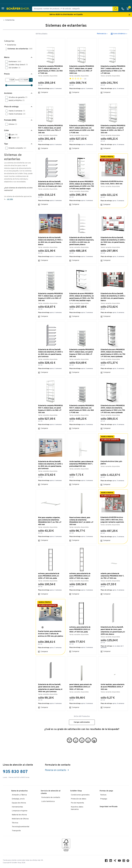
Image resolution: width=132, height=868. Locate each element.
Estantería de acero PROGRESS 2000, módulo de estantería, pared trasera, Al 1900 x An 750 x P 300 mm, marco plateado (113, 409)
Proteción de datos (79, 799)
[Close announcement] (129, 15)
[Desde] (8, 80)
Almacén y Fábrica (19, 795)
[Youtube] (119, 861)
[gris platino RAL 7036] (43, 627)
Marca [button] (7, 57)
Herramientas (17, 807)
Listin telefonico (48, 801)
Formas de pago (106, 791)
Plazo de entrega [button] (11, 107)
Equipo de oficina (19, 803)
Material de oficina (19, 815)
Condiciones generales (80, 795)
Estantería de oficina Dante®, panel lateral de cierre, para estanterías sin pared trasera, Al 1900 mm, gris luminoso (50, 688)
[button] (3, 9)
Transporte (16, 831)
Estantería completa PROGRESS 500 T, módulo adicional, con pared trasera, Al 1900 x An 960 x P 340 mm (82, 409)
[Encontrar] (115, 9)
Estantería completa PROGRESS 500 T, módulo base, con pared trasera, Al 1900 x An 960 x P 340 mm (82, 353)
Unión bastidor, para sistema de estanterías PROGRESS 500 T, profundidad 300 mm (81, 464)
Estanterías (10, 20)
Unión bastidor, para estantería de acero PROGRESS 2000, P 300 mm (112, 687)
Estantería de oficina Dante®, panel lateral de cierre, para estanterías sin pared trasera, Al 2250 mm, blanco (113, 631)
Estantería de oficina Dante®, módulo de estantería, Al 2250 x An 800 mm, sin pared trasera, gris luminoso (50, 465)
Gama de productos (19, 791)
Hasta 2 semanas (16, 111)
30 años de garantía (17, 97)
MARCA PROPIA (16, 100)
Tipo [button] (6, 144)
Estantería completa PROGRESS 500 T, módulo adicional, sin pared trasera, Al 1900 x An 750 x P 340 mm (113, 70)
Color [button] (7, 130)
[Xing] (115, 861)
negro (13, 138)
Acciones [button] (8, 93)
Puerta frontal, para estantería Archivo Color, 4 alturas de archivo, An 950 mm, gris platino (51, 634)
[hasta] (22, 80)
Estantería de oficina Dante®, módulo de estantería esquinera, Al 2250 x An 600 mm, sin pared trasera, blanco (82, 241)
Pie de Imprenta (77, 803)
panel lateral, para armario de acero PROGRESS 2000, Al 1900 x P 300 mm (81, 687)
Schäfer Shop (76, 791)
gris (12, 135)
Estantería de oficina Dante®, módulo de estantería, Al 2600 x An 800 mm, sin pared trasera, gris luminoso (51, 353)
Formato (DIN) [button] (10, 120)
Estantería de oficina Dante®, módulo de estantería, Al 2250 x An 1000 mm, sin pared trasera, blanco (113, 241)
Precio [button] (7, 74)
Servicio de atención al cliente (51, 792)
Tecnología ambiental (21, 827)
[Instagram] (124, 861)
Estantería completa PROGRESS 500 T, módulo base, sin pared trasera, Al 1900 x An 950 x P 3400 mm (82, 70)
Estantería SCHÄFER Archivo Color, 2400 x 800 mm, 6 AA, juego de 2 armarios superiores (112, 520)
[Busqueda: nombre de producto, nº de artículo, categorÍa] (73, 9)
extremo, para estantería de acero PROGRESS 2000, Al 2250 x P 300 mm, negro (80, 576)
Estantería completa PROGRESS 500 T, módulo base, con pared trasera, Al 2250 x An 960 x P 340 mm (50, 297)
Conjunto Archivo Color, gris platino (111, 463)
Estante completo (16, 148)
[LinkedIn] (111, 861)
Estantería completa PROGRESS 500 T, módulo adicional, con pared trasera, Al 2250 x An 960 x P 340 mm (82, 129)
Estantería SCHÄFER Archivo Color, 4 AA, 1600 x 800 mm (112, 183)
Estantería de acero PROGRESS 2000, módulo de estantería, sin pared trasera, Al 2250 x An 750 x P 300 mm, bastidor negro (82, 185)
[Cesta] (129, 9)
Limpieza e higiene (20, 811)
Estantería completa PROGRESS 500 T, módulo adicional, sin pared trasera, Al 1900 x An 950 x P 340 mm (50, 70)
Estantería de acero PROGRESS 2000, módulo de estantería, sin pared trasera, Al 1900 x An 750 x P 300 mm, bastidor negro (82, 297)
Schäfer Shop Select (17, 65)
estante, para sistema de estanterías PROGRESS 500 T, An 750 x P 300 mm (112, 576)
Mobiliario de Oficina (20, 819)
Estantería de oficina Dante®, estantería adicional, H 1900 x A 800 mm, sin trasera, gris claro (50, 184)
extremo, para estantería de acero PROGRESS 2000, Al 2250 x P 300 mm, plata (49, 576)
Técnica (15, 823)
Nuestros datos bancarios (77, 808)
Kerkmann (14, 62)
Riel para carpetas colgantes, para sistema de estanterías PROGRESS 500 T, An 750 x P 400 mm (50, 521)
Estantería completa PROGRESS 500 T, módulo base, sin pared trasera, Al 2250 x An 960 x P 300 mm (113, 129)
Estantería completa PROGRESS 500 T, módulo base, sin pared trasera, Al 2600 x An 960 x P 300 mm (50, 409)
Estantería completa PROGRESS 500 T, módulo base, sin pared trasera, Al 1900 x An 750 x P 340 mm (50, 129)
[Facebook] (106, 861)
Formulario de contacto (51, 797)
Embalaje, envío (18, 799)
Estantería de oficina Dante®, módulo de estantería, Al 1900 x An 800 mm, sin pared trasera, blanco (50, 241)
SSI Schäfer (14, 68)
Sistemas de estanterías (20, 49)
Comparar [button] (43, 92)
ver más (10, 199)
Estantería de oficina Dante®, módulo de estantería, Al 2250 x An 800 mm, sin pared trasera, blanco (113, 297)
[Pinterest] (128, 861)
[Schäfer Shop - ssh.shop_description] (18, 9)
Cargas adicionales (82, 722)
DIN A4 (12, 124)
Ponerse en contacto (56, 770)
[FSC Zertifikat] (66, 846)
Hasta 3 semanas (16, 114)
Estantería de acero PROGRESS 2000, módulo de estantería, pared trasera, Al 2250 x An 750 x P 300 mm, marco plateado (113, 353)
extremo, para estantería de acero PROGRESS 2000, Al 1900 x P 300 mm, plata (80, 629)
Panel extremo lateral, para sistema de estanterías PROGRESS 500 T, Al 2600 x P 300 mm (81, 521)
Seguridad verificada (109, 807)
